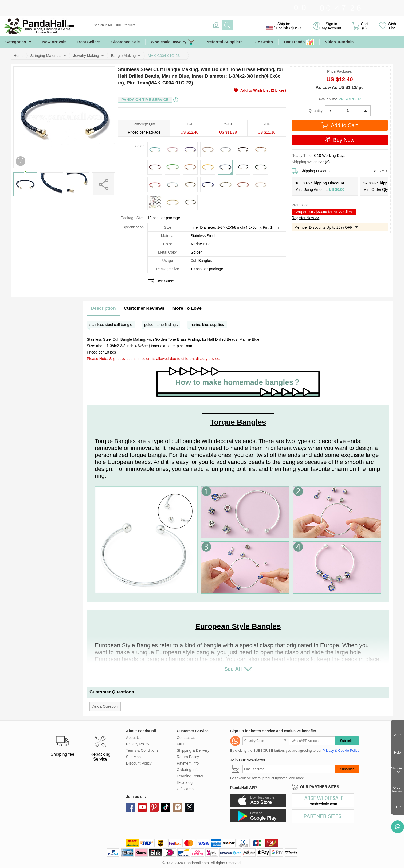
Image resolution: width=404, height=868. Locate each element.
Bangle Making (123, 56)
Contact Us (186, 738)
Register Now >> (305, 218)
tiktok (166, 807)
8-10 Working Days (329, 156)
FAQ (181, 744)
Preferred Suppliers (224, 42)
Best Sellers (89, 42)
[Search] (178, 25)
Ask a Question (105, 706)
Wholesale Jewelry (173, 42)
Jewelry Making (86, 56)
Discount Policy (139, 763)
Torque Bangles (238, 422)
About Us (134, 738)
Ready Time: (303, 156)
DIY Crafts (263, 42)
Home (19, 56)
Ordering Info (188, 770)
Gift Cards (185, 789)
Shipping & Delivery (193, 750)
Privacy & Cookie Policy (341, 751)
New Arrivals (54, 42)
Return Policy (188, 757)
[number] (348, 111)
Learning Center (190, 776)
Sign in (331, 26)
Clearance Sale (126, 42)
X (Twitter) (189, 807)
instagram (178, 807)
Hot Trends (299, 42)
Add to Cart (344, 125)
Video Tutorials (339, 42)
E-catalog (185, 782)
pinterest (154, 807)
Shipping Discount (315, 171)
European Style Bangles (238, 626)
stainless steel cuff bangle (111, 325)
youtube (142, 807)
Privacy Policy (138, 744)
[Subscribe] (289, 769)
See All (233, 669)
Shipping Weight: (306, 162)
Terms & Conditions (142, 750)
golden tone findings (161, 325)
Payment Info (188, 763)
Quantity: (316, 111)
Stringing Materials (46, 56)
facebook (131, 807)
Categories (16, 42)
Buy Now (344, 140)
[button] (375, 171)
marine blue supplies (207, 325)
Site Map (133, 757)
